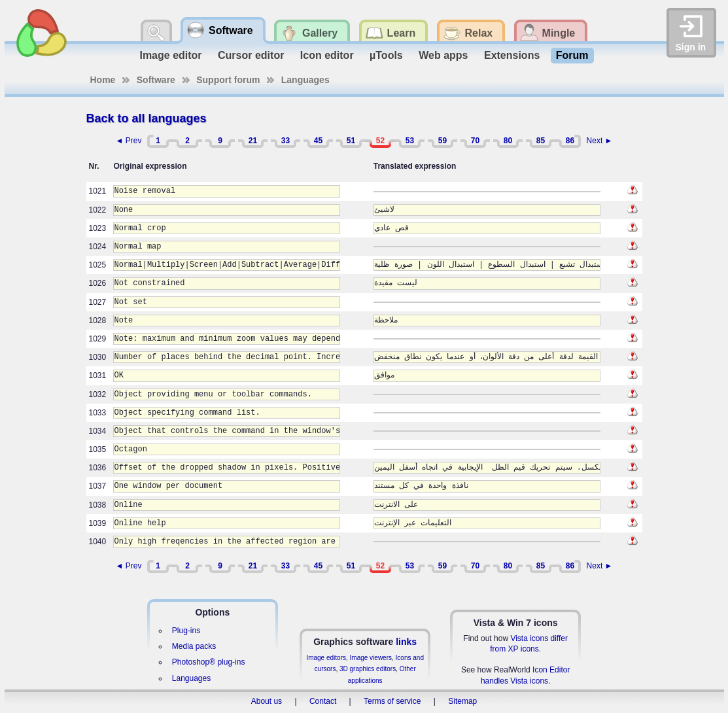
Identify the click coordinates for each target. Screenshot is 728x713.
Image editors (326, 658)
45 (318, 141)
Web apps (443, 55)
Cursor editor (251, 55)
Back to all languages (147, 118)
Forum (572, 55)
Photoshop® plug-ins (209, 662)
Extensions (512, 55)
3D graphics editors (368, 669)
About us (267, 701)
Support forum (228, 80)
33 (286, 141)
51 (351, 141)
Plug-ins (186, 631)
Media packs (194, 646)
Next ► (600, 141)
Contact (323, 701)
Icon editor (327, 55)
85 (541, 141)
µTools (386, 55)
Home (103, 80)
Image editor (170, 55)
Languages (305, 80)
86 (570, 141)
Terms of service (392, 701)
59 (442, 141)
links (406, 642)
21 (253, 141)
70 (475, 141)
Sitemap (462, 701)
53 (410, 141)
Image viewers (371, 658)
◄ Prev (129, 141)
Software (156, 80)
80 (508, 141)
